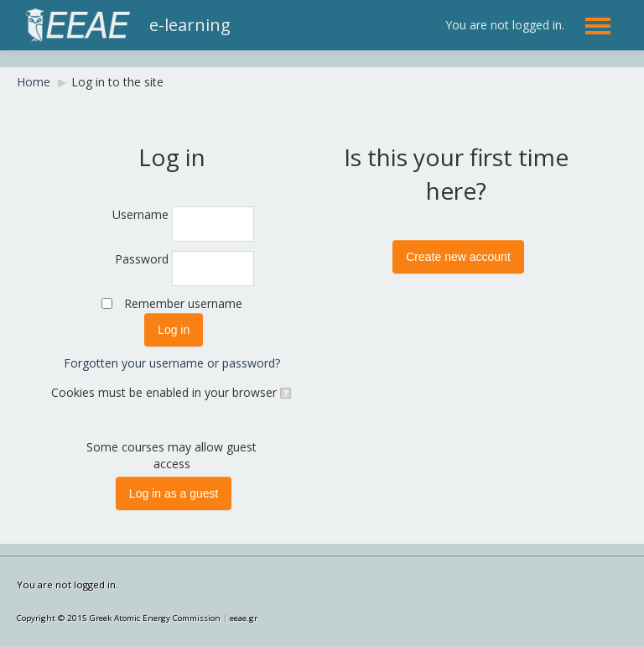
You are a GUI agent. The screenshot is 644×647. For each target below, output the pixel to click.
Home (34, 82)
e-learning (190, 25)
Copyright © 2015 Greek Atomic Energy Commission (119, 618)
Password (142, 259)
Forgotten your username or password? (172, 363)
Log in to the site (117, 82)
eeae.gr (244, 618)
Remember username (183, 303)
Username (140, 214)
